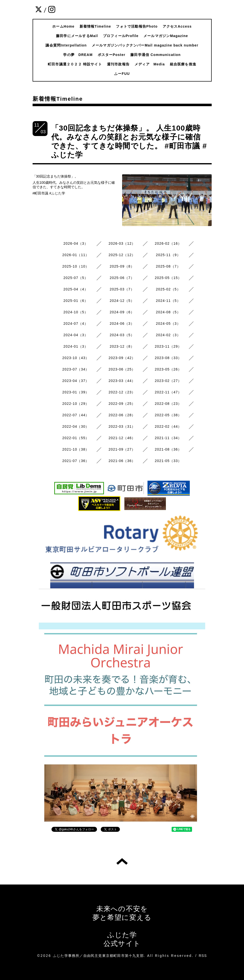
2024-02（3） (168, 335)
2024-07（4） (76, 324)
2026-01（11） (76, 255)
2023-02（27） (168, 381)
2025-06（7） (122, 278)
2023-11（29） (168, 346)
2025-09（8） (122, 266)
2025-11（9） (168, 255)
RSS (203, 956)
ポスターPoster (112, 55)
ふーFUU (122, 74)
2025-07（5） (76, 278)
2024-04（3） (76, 335)
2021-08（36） (168, 449)
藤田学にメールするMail (77, 36)
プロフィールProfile (121, 36)
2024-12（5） (122, 301)
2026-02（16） (168, 243)
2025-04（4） (76, 289)
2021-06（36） (122, 461)
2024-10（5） (76, 312)
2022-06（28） (122, 415)
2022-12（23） (122, 392)
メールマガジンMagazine (166, 36)
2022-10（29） (76, 404)
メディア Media (150, 64)
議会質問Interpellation (66, 45)
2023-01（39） (76, 392)
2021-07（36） (76, 461)
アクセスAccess (177, 26)
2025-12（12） (122, 255)
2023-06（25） (122, 369)
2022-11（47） (168, 392)
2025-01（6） (76, 301)
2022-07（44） (76, 415)
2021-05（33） (168, 461)
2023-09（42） (122, 358)
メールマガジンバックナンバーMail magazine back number (145, 45)
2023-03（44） (122, 381)
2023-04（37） (76, 381)
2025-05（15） (168, 278)
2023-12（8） (122, 346)
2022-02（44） (168, 426)
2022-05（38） (168, 415)
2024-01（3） (76, 346)
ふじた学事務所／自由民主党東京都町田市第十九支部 (98, 956)
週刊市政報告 (118, 64)
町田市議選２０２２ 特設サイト (75, 64)
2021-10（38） (76, 449)
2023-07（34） (76, 369)
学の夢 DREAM (78, 55)
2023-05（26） (168, 369)
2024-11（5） (168, 301)
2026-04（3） (76, 243)
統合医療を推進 (183, 64)
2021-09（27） (122, 449)
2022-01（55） (76, 438)
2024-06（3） (122, 324)
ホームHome (63, 26)
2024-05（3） (168, 324)
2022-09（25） (122, 404)
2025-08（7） (168, 266)
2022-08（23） (168, 404)
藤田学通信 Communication (155, 55)
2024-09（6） (122, 312)
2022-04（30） (76, 426)
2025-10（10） (76, 266)
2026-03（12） (122, 243)
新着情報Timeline (95, 26)
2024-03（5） (122, 335)
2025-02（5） (168, 289)
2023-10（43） (76, 358)
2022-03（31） (122, 426)
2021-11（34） (168, 438)
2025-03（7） (122, 289)
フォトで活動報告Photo (137, 26)
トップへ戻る (122, 861)
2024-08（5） (168, 312)
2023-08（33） (168, 358)
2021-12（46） (122, 438)
